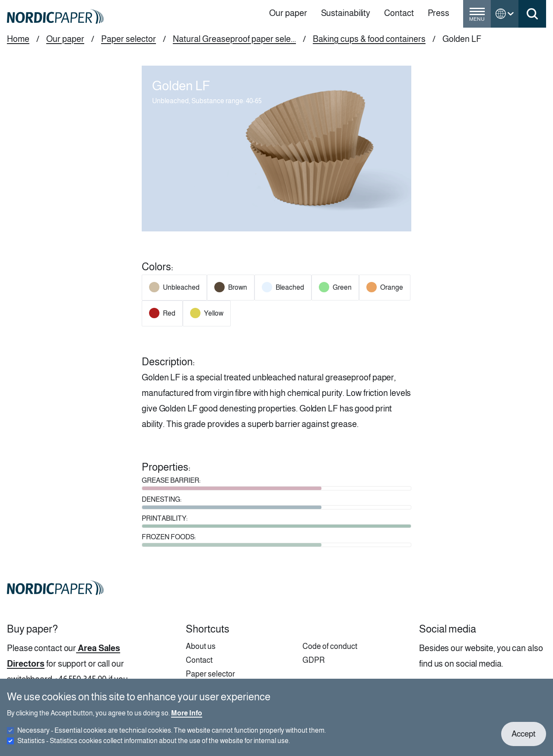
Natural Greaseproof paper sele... (234, 39)
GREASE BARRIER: (171, 480)
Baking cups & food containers (369, 39)
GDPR (314, 660)
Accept (524, 739)
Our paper (65, 39)
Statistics (154, 746)
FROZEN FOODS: (169, 537)
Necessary (172, 736)
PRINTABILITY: (165, 518)
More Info (187, 719)
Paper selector (129, 39)
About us (201, 646)
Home (18, 39)
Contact (199, 660)
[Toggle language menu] (505, 14)
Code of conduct (330, 646)
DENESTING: (162, 499)
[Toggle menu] (477, 17)
